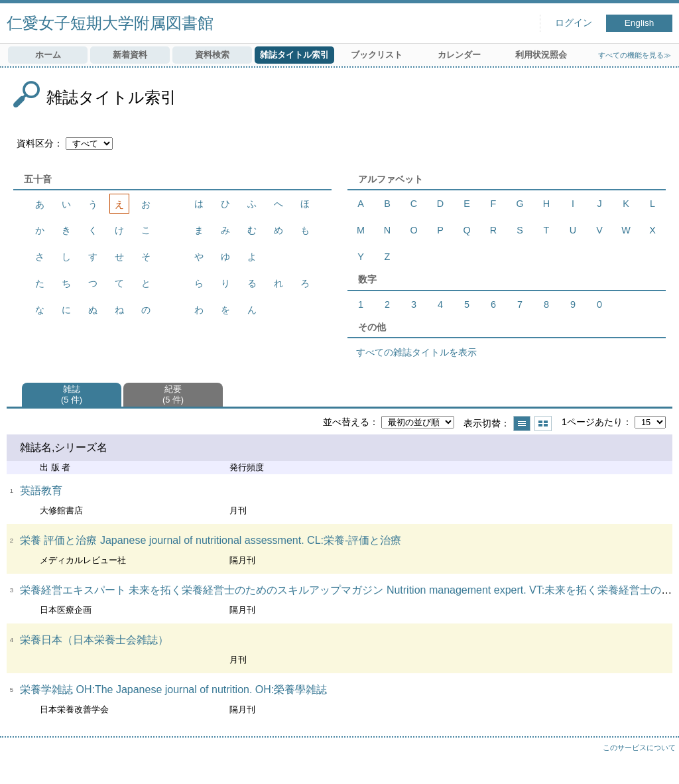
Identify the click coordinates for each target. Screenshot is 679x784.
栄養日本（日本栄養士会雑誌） (94, 640)
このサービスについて (639, 748)
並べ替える (346, 422)
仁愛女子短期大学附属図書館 (110, 23)
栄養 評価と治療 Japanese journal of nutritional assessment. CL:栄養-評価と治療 (211, 540)
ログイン (574, 23)
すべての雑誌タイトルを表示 (416, 352)
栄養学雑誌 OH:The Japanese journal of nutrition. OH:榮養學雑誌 (173, 689)
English (640, 23)
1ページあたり (592, 422)
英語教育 (41, 490)
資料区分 (35, 143)
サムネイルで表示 (543, 424)
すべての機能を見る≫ (635, 55)
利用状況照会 (541, 55)
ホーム (48, 55)
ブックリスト (377, 55)
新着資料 (130, 55)
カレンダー (459, 55)
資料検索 (212, 55)
